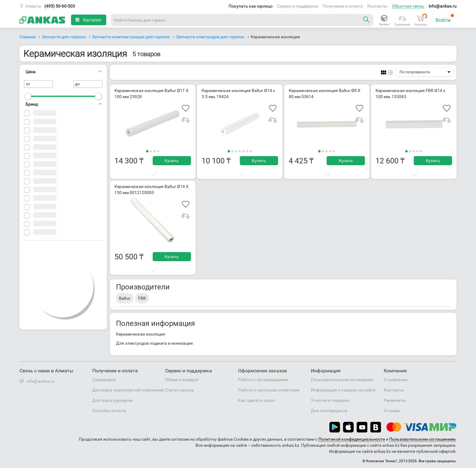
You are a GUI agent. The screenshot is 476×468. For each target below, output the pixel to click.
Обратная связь (408, 6)
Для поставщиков (329, 411)
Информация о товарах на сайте (343, 390)
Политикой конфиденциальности (352, 439)
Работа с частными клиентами (269, 390)
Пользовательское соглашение (342, 380)
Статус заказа (179, 390)
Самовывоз (104, 380)
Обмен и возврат (182, 380)
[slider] (28, 96)
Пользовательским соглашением (422, 439)
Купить (172, 161)
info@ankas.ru (443, 6)
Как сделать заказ (257, 400)
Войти (445, 18)
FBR (142, 298)
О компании (396, 380)
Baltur (125, 298)
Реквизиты (395, 400)
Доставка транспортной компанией (128, 390)
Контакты (377, 6)
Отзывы (392, 411)
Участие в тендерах (330, 400)
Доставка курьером (112, 400)
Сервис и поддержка (298, 6)
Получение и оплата (343, 6)
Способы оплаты (109, 411)
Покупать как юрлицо (251, 6)
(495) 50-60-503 (60, 6)
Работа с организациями (263, 380)
